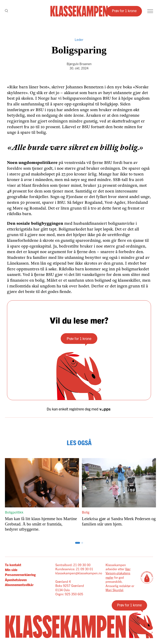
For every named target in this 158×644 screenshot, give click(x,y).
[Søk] (6, 11)
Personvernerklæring (20, 575)
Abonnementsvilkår (19, 585)
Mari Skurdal (114, 590)
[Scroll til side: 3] (82, 543)
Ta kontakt (13, 565)
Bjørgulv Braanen (79, 64)
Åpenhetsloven (16, 580)
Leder (79, 39)
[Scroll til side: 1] (76, 543)
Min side (11, 570)
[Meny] (150, 11)
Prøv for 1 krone (124, 11)
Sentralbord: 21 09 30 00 (73, 565)
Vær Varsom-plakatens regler (118, 573)
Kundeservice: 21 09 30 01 (74, 569)
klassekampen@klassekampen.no (79, 573)
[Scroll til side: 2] (79, 543)
